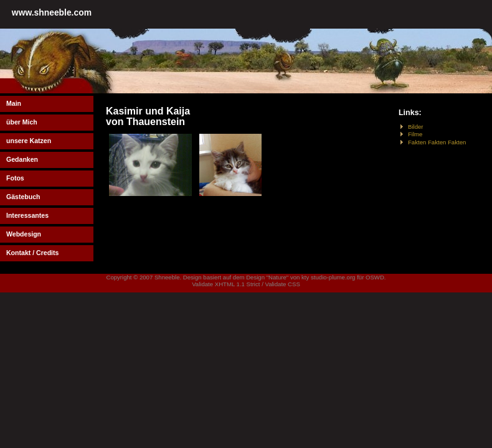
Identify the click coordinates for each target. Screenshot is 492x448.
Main (14, 103)
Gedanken (22, 159)
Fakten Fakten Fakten (437, 142)
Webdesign (24, 234)
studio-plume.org (333, 277)
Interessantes (27, 215)
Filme (415, 134)
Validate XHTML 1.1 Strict (226, 284)
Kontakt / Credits (32, 253)
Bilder (416, 127)
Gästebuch (23, 197)
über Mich (22, 122)
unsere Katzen (29, 141)
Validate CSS (282, 284)
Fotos (15, 178)
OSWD (375, 277)
